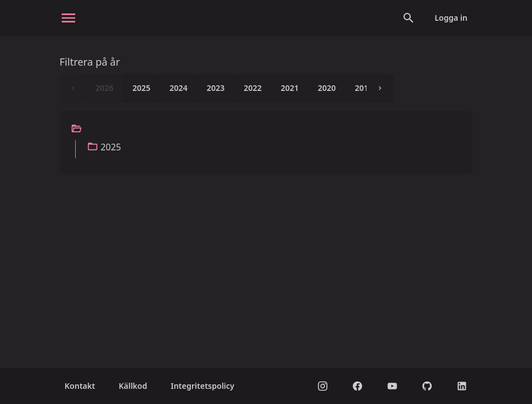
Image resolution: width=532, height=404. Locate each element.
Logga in (451, 18)
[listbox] (226, 88)
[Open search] (409, 18)
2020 (327, 88)
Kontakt (80, 386)
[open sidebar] (68, 18)
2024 (178, 88)
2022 (253, 88)
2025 (141, 88)
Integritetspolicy (202, 386)
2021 (290, 88)
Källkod (133, 386)
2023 (215, 88)
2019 (364, 88)
